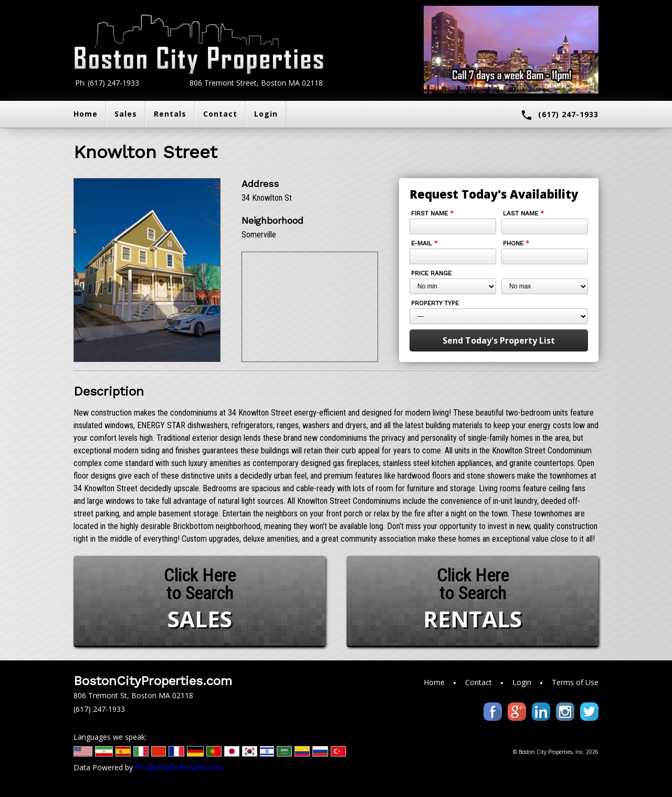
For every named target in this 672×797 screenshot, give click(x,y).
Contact (220, 114)
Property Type (435, 303)
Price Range (431, 273)
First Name (432, 213)
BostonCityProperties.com (153, 681)
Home (86, 114)
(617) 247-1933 (559, 115)
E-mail (424, 243)
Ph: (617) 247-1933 (107, 83)
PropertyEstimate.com (178, 767)
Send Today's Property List (499, 340)
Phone (516, 243)
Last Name (523, 213)
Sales (126, 114)
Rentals (170, 114)
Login (266, 114)
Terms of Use (575, 682)
